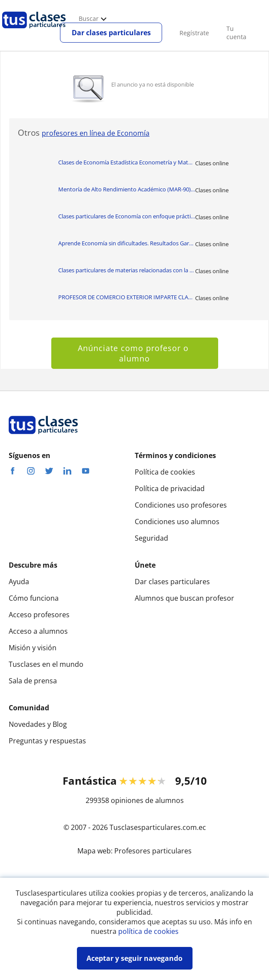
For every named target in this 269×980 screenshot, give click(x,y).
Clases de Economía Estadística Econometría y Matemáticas (127, 162)
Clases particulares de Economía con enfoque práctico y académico (127, 216)
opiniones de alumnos (147, 800)
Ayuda (19, 582)
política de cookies (148, 931)
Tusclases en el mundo (46, 664)
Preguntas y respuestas (47, 741)
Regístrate (194, 33)
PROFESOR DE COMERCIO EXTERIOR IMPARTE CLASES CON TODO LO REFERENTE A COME (127, 297)
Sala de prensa (33, 681)
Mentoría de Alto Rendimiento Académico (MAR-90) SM (127, 189)
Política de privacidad (170, 488)
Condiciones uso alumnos (177, 522)
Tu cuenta (236, 33)
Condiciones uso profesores (181, 505)
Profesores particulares (153, 851)
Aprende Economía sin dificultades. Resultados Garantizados (127, 243)
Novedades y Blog (38, 724)
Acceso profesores (39, 615)
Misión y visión (33, 648)
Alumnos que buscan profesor (184, 598)
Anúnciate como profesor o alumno (134, 353)
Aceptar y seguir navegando (134, 958)
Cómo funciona (34, 598)
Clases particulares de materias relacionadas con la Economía (127, 270)
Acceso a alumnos (38, 631)
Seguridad (151, 538)
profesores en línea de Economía (96, 133)
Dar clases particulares (111, 33)
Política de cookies (165, 472)
